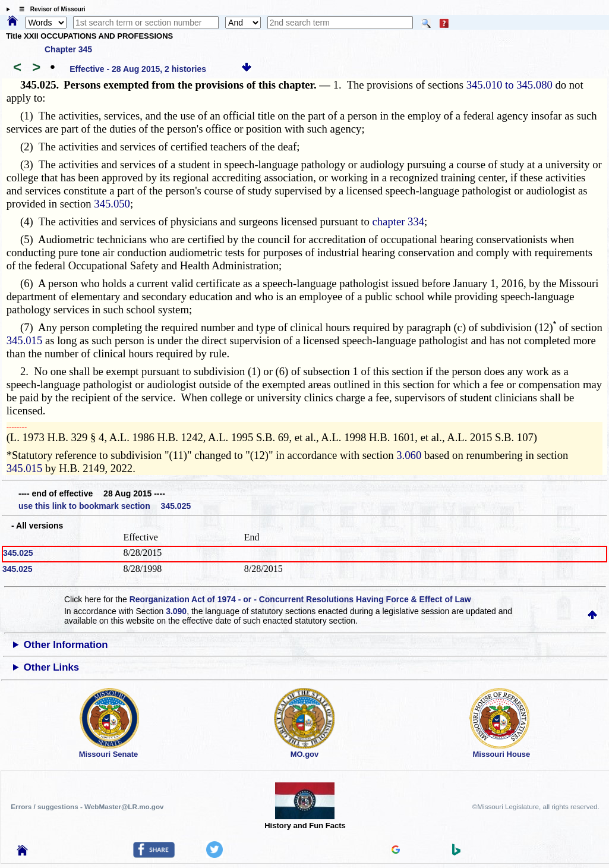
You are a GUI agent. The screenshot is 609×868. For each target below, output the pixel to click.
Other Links (51, 667)
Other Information (66, 645)
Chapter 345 (68, 49)
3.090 (176, 611)
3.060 (409, 455)
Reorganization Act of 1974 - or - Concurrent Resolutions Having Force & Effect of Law (300, 599)
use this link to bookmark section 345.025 (105, 506)
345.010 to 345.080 (509, 85)
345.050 (112, 204)
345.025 (18, 553)
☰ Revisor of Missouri (49, 9)
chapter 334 (399, 221)
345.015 (25, 340)
